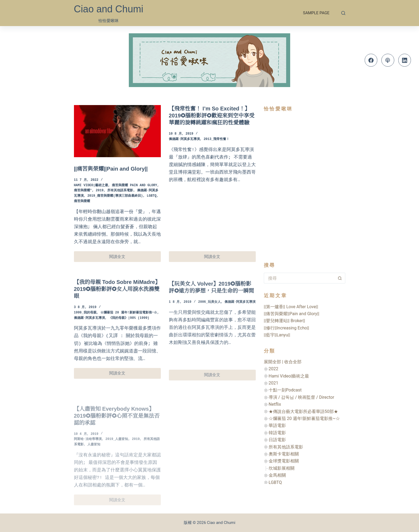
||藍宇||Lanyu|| (277, 335)
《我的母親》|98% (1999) (129, 324)
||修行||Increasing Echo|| (287, 328)
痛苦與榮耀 (82, 201)
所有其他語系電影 (120, 191)
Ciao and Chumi (109, 9)
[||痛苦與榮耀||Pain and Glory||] (117, 131)
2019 (100, 191)
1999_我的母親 (85, 319)
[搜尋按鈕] (340, 278)
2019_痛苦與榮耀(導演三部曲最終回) (115, 196)
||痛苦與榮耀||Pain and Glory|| (111, 169)
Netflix (275, 404)
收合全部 (293, 362)
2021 (274, 383)
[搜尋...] (299, 278)
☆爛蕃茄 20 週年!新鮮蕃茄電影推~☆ (129, 319)
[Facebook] (371, 60)
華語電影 (277, 425)
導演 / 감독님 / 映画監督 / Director (301, 397)
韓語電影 (277, 433)
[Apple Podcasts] (388, 60)
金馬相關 (277, 475)
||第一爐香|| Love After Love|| (291, 307)
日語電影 (277, 440)
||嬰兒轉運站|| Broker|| (285, 321)
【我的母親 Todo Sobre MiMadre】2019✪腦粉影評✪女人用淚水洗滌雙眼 (117, 295)
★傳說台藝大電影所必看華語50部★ (303, 411)
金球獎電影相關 (284, 461)
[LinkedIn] (405, 60)
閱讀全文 (120, 258)
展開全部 (272, 362)
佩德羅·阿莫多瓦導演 (184, 139)
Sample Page (316, 13)
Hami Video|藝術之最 (91, 186)
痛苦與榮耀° (83, 191)
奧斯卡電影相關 (284, 454)
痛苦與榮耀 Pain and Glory (134, 186)
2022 (274, 369)
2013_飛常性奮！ (216, 139)
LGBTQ (152, 196)
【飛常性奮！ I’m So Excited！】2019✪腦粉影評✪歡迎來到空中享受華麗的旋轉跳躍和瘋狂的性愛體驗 (212, 116)
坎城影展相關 (282, 468)
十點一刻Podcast (285, 390)
